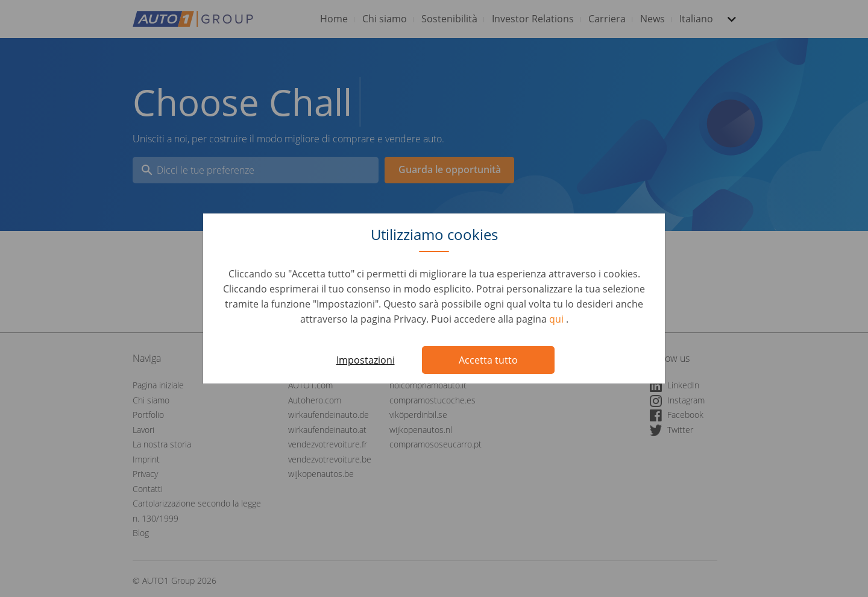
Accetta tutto (488, 360)
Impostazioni (366, 360)
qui (558, 319)
